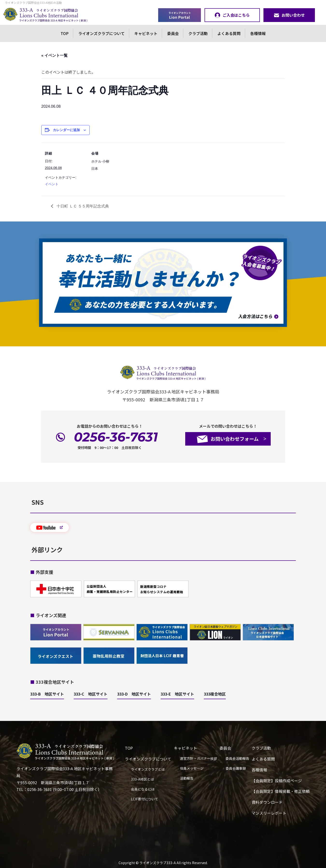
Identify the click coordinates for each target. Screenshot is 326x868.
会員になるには (143, 789)
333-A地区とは (142, 779)
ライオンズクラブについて (101, 33)
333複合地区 (215, 694)
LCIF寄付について (145, 799)
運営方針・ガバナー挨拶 (198, 758)
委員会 (173, 33)
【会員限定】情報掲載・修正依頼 (281, 791)
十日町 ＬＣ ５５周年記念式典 (82, 206)
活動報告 (187, 778)
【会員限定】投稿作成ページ (277, 781)
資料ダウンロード (267, 802)
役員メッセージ (192, 768)
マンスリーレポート (269, 813)
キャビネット (146, 33)
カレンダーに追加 (66, 130)
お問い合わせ (289, 15)
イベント (52, 184)
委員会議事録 (236, 768)
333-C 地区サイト (91, 694)
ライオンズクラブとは (148, 769)
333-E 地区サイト (177, 694)
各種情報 (258, 33)
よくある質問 (229, 33)
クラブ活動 (198, 33)
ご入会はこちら (232, 15)
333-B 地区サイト (47, 694)
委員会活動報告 (237, 758)
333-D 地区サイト (134, 694)
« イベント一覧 (54, 55)
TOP (65, 33)
